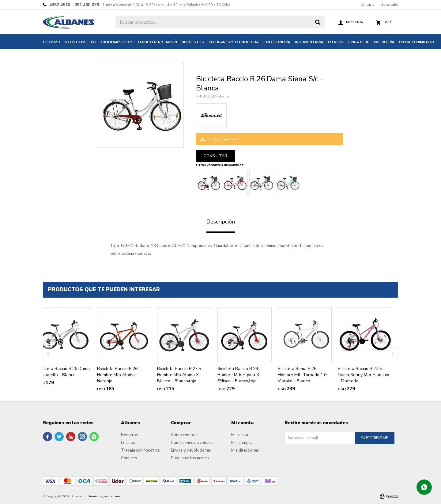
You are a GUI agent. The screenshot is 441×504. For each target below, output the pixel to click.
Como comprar (185, 435)
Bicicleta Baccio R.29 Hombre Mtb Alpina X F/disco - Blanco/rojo (238, 375)
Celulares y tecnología (234, 42)
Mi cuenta (240, 435)
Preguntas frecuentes (190, 458)
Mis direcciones (245, 450)
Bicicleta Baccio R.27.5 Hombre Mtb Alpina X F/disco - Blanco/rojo (179, 375)
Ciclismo (52, 42)
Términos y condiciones (104, 496)
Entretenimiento (417, 42)
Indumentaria (309, 42)
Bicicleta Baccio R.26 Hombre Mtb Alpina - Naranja (117, 375)
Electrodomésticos (112, 42)
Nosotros (130, 435)
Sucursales (390, 5)
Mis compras (243, 443)
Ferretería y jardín (157, 42)
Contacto (367, 5)
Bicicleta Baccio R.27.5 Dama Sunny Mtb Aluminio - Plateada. (364, 375)
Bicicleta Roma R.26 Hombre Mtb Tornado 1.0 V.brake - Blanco (302, 375)
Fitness (336, 42)
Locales (128, 443)
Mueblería (384, 42)
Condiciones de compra (192, 443)
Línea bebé (359, 42)
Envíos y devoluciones (191, 450)
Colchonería (277, 42)
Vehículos (76, 42)
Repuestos (193, 42)
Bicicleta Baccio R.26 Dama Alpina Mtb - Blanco (63, 372)
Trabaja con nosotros (140, 450)
